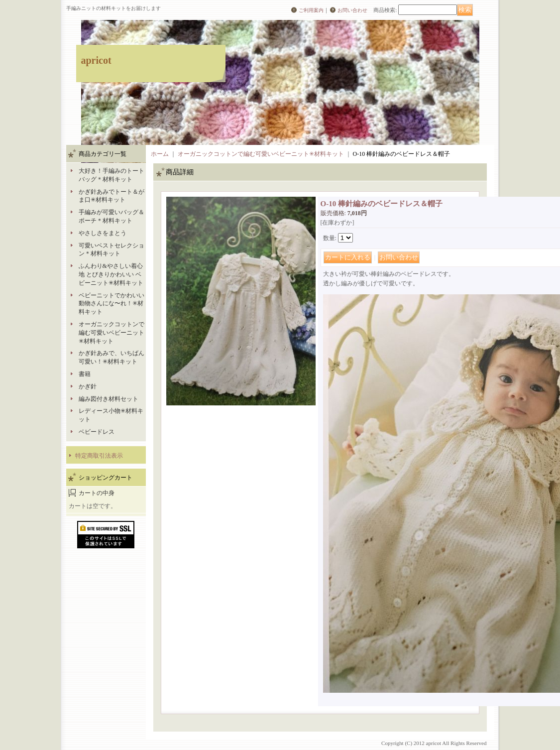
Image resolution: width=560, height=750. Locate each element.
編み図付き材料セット (109, 399)
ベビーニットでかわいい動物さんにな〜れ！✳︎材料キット (112, 304)
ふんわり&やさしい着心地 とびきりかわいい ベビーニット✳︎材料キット (111, 274)
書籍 (85, 374)
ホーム (160, 154)
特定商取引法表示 (99, 456)
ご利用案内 (311, 10)
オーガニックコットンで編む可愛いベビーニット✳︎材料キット (112, 333)
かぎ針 (88, 386)
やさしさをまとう (103, 233)
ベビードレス (97, 432)
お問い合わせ (352, 10)
